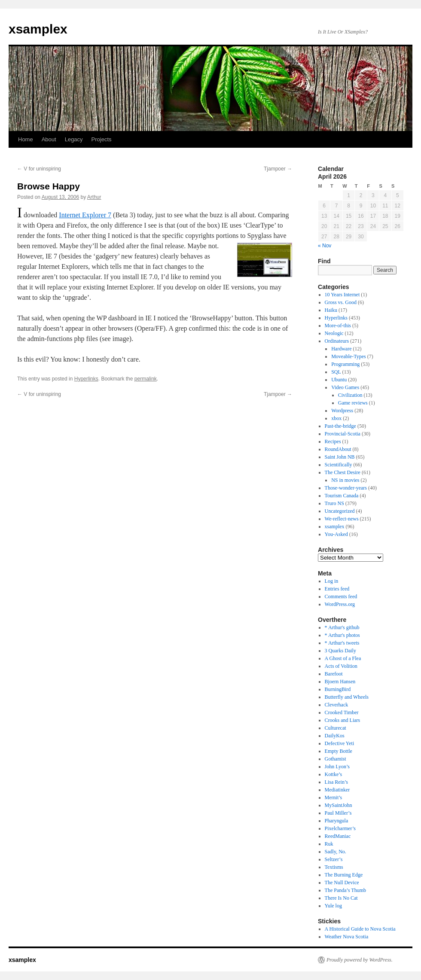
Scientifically (339, 465)
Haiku (331, 310)
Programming (345, 364)
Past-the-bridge (340, 426)
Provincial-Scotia (343, 434)
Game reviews (353, 403)
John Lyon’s (337, 767)
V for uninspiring (39, 169)
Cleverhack (337, 705)
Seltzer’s (334, 859)
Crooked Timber (342, 712)
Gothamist (336, 759)
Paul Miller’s (338, 813)
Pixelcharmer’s (340, 828)
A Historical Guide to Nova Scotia (360, 929)
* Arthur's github (342, 627)
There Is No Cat (341, 898)
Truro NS (334, 503)
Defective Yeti (340, 743)
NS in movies (345, 480)
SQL (336, 372)
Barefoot (334, 674)
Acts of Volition (341, 666)
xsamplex (38, 29)
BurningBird (338, 689)
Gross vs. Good (341, 302)
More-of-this (338, 326)
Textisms (334, 867)
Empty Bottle (339, 751)
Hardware (341, 349)
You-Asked (336, 534)
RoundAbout (338, 449)
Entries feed (337, 589)
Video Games (345, 387)
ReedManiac (338, 836)
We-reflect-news (342, 519)
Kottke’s (334, 774)
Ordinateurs (337, 341)
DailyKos (335, 736)
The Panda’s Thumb (345, 890)
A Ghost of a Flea (343, 658)
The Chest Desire (343, 472)
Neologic (334, 333)
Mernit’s (334, 797)
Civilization (350, 395)
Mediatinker (337, 790)
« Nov (325, 246)
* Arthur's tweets (342, 643)
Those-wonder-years (346, 488)
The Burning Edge (344, 875)
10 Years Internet (342, 295)
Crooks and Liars (343, 720)
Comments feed (341, 597)
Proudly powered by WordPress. (360, 960)
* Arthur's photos (342, 635)
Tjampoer (278, 169)
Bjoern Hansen (340, 682)
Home (26, 139)
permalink (146, 379)
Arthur (94, 197)
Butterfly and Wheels (347, 697)
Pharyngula (337, 821)
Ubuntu (339, 380)
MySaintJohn (339, 805)
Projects (102, 139)
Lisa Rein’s (336, 782)
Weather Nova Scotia (347, 937)
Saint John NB (340, 457)
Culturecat (336, 728)
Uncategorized (340, 511)
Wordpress (342, 411)
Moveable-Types (348, 356)
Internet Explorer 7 (85, 215)
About (49, 139)
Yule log (333, 906)
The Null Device (342, 883)
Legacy (74, 139)
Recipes (333, 441)
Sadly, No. (336, 852)
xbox (336, 418)
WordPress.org (340, 604)
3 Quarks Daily (340, 651)
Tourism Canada (342, 496)
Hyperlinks (86, 379)
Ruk (329, 844)
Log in (332, 581)
